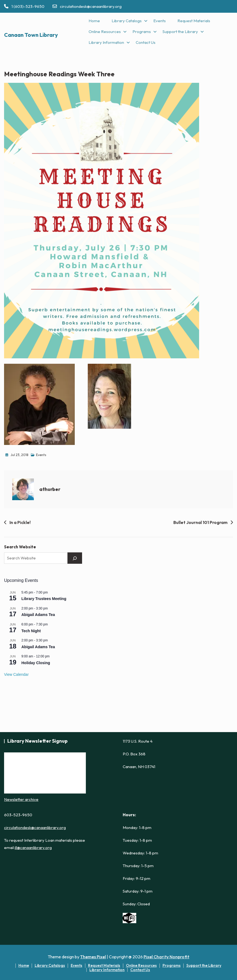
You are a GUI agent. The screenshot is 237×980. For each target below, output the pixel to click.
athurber (50, 489)
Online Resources (105, 32)
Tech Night (31, 631)
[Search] (75, 558)
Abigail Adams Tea (38, 615)
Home (94, 21)
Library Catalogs (127, 21)
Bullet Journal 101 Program (200, 522)
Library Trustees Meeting (44, 599)
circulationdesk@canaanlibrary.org (87, 6)
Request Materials (194, 21)
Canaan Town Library (31, 35)
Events (160, 21)
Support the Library (180, 32)
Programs (142, 32)
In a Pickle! (20, 522)
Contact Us (146, 42)
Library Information (106, 42)
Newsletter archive (21, 799)
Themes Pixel (93, 957)
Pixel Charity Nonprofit (166, 957)
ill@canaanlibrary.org (33, 848)
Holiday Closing (36, 663)
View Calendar (16, 674)
